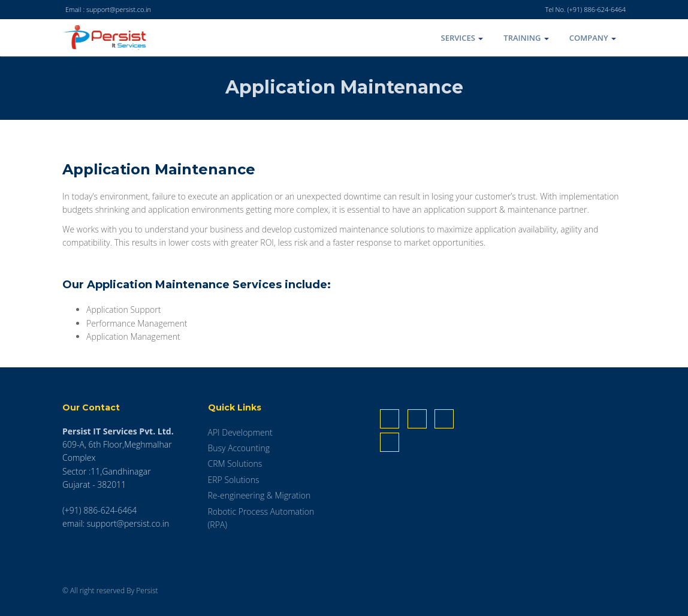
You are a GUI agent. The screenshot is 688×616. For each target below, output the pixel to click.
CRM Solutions (235, 463)
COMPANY (593, 38)
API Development (240, 432)
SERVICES (462, 38)
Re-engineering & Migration (259, 495)
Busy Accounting (239, 448)
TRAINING (526, 38)
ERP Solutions (234, 480)
